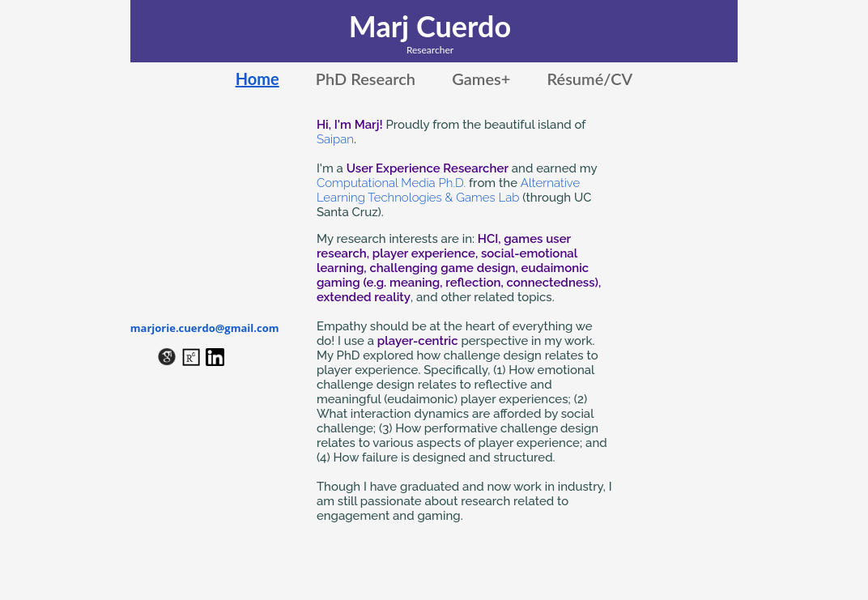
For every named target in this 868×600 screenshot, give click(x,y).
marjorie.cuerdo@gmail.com (205, 328)
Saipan (335, 139)
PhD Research (366, 79)
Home (257, 79)
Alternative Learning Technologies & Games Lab (448, 190)
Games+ (481, 79)
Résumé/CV (589, 79)
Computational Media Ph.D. (391, 183)
